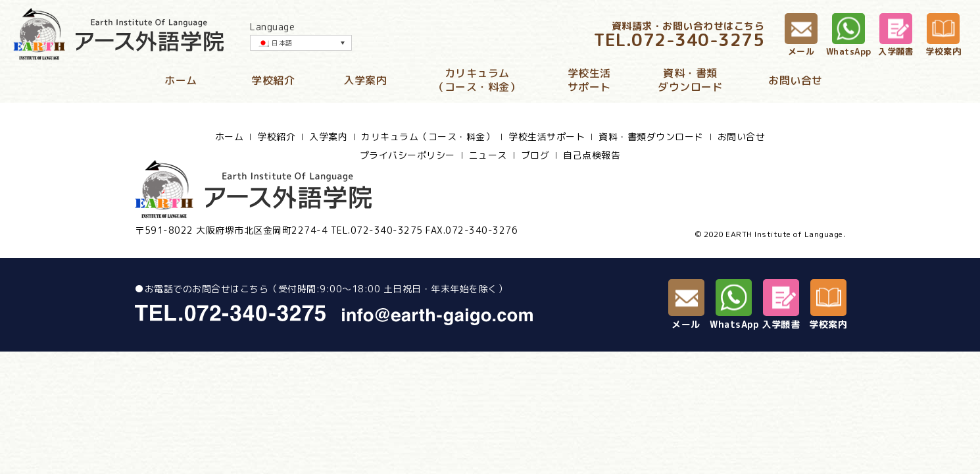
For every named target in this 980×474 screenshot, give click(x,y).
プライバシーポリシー (407, 155)
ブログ (535, 155)
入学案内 (365, 80)
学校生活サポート (589, 80)
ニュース (488, 155)
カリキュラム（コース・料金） (477, 80)
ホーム (181, 80)
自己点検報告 (592, 155)
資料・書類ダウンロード (690, 80)
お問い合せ (796, 80)
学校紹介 (273, 80)
